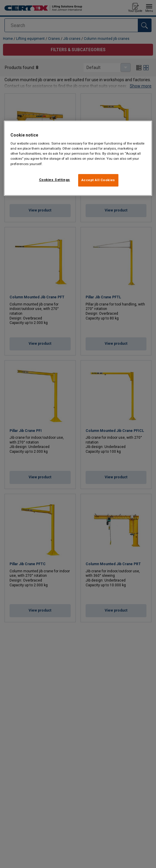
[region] (78, 158)
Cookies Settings (55, 180)
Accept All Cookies (98, 180)
